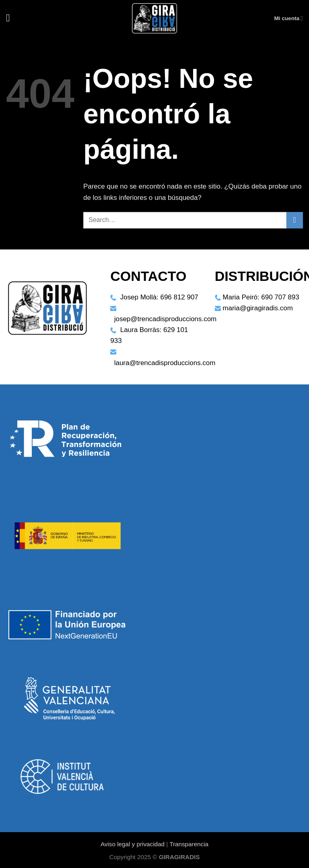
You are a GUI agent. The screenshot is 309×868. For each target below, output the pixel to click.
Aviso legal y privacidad (133, 844)
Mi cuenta (288, 18)
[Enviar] (295, 220)
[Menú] (11, 18)
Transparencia (189, 844)
